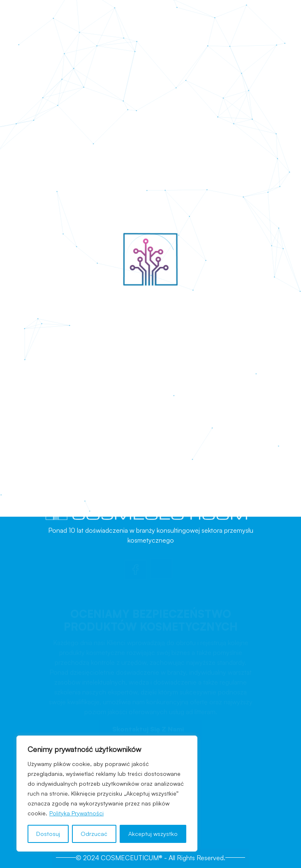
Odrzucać (94, 834)
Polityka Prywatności (76, 813)
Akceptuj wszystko (153, 834)
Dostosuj (48, 834)
